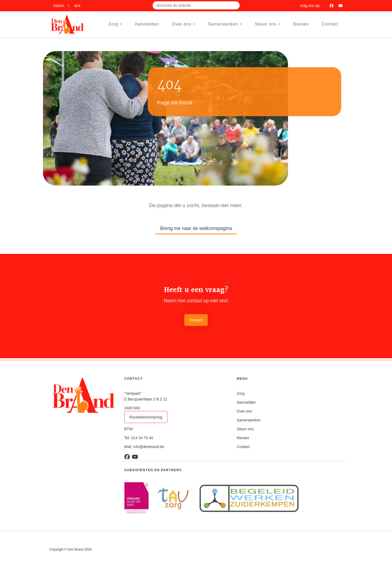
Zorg (241, 393)
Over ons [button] (183, 24)
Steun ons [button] (267, 24)
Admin (59, 6)
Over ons (244, 411)
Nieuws (301, 24)
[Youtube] (341, 6)
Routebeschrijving (146, 417)
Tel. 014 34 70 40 (139, 438)
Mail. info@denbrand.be (144, 447)
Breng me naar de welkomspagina (196, 228)
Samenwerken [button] (225, 24)
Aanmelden (147, 24)
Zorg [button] (115, 24)
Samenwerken (249, 420)
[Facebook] (332, 6)
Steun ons (245, 429)
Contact (330, 24)
